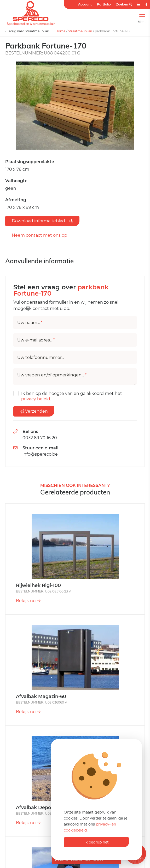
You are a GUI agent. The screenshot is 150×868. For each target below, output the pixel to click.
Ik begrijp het (97, 842)
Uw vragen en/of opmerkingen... (52, 375)
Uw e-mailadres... (36, 340)
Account (85, 4)
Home (60, 31)
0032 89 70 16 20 (40, 438)
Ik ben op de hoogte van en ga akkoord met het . (72, 396)
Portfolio (104, 4)
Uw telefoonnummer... (41, 358)
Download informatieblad (42, 221)
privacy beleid (36, 399)
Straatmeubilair (80, 31)
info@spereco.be (40, 454)
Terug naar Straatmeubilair (27, 31)
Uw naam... (30, 323)
